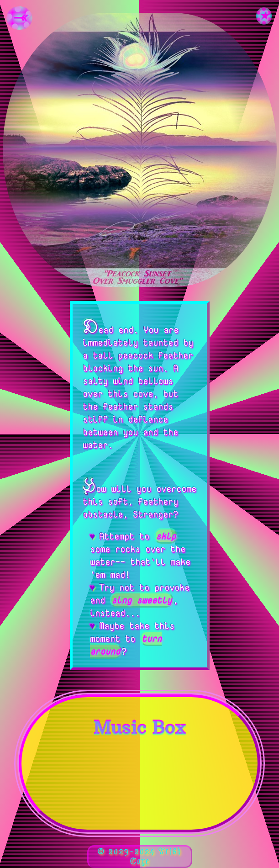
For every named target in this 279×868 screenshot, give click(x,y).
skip (165, 536)
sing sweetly (142, 600)
